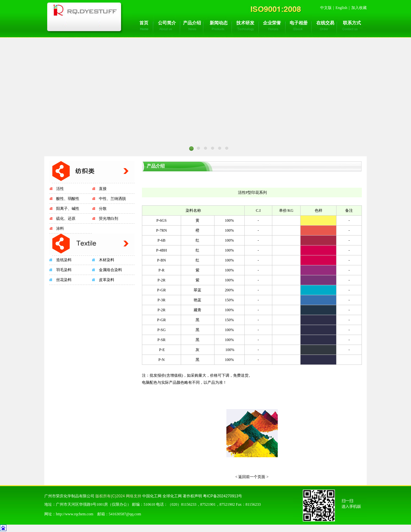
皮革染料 (107, 280)
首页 (144, 23)
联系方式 (352, 23)
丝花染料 (64, 280)
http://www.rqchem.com (75, 514)
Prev (125, 158)
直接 (103, 189)
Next (286, 158)
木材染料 (107, 260)
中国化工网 (152, 496)
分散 (103, 209)
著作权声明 (192, 496)
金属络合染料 (110, 270)
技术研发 (245, 23)
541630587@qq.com (125, 514)
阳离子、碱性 (68, 209)
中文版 (326, 8)
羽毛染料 (64, 270)
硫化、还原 (66, 219)
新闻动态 (219, 23)
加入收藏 (359, 8)
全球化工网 (172, 496)
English (341, 8)
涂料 (60, 228)
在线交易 (325, 23)
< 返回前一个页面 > (252, 477)
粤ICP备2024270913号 (223, 496)
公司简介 (167, 23)
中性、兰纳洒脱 (112, 199)
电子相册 (299, 23)
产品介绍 (192, 23)
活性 (60, 189)
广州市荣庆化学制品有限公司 (69, 496)
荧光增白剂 (109, 219)
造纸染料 (64, 260)
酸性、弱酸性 (68, 199)
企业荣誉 (272, 23)
